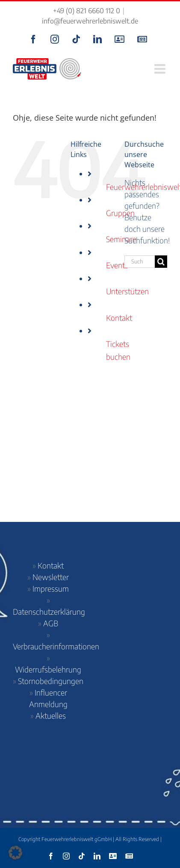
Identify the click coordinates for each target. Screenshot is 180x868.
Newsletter (51, 577)
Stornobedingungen (51, 681)
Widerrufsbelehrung (48, 669)
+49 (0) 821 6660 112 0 (87, 11)
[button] (15, 853)
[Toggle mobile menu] (161, 69)
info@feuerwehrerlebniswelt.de (90, 21)
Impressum (51, 588)
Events (117, 265)
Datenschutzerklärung (49, 612)
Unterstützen (127, 291)
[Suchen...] (140, 262)
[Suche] (161, 262)
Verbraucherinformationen (56, 646)
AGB (51, 623)
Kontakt (119, 318)
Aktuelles (51, 715)
